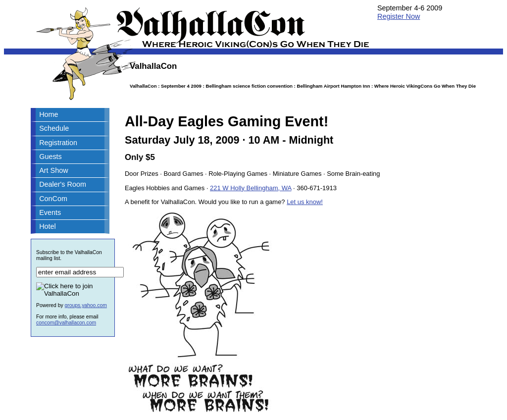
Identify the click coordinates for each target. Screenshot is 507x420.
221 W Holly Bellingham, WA (251, 188)
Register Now (399, 16)
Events (50, 212)
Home (49, 114)
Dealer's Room (63, 184)
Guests (51, 157)
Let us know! (305, 202)
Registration (58, 143)
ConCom (53, 199)
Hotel (48, 226)
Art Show (53, 170)
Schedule (54, 128)
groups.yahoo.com (86, 305)
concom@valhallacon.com (66, 323)
